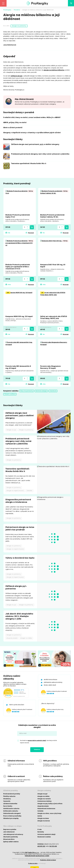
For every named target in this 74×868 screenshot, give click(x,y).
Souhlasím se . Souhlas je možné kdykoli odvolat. (38, 742)
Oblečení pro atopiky (11, 819)
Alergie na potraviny (19, 26)
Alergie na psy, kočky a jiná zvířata (50, 804)
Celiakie (40, 811)
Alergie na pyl (42, 794)
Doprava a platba (10, 830)
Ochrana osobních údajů (46, 835)
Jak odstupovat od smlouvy (13, 835)
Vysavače (7, 801)
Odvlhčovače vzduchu (11, 809)
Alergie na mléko (43, 796)
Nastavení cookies (44, 837)
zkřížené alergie (17, 76)
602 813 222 (41, 846)
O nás (40, 830)
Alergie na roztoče (44, 799)
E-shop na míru (33, 864)
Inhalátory (7, 799)
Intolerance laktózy (44, 801)
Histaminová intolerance (46, 809)
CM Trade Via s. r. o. (32, 853)
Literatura (53, 391)
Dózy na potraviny (27, 391)
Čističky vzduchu (9, 796)
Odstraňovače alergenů (12, 814)
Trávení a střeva (10, 394)
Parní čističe (8, 806)
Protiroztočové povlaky (12, 794)
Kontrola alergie (41, 391)
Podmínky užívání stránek (48, 860)
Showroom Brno (9, 840)
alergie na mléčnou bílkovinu (54, 70)
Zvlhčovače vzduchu (11, 811)
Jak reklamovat (9, 832)
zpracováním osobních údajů (37, 741)
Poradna (17, 10)
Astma (40, 816)
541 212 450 (53, 846)
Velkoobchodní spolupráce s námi (37, 856)
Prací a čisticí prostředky (12, 816)
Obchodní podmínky (11, 837)
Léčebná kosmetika (10, 804)
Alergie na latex (43, 819)
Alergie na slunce (44, 821)
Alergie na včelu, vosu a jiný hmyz (49, 814)
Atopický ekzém (43, 806)
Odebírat (37, 750)
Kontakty (41, 832)
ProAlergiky (7, 10)
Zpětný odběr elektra (11, 842)
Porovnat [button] (31, 233)
